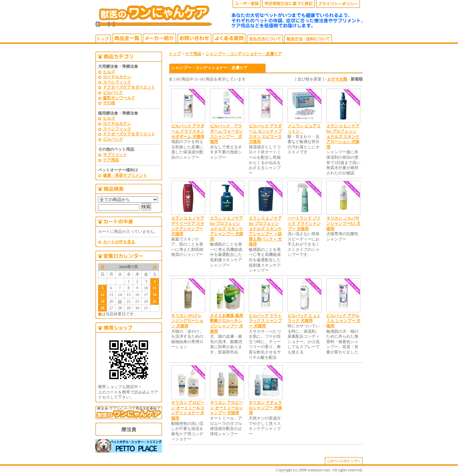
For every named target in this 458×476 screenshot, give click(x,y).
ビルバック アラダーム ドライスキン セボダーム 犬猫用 (188, 131)
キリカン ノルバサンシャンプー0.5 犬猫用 (343, 223)
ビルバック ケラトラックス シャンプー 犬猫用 (265, 321)
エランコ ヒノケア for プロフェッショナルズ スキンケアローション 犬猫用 (343, 136)
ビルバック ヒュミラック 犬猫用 (304, 318)
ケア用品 (111, 160)
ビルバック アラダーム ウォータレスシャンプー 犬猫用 (226, 134)
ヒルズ (109, 72)
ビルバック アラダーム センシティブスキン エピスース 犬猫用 (265, 134)
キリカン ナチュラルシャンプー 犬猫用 (265, 408)
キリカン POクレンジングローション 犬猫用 (187, 321)
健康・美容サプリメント (125, 175)
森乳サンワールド (119, 98)
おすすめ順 (337, 79)
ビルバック (113, 93)
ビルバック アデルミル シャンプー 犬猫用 (343, 321)
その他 (109, 103)
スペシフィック (117, 82)
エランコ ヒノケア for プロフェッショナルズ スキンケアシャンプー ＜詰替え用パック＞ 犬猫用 (265, 231)
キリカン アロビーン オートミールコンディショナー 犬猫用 (188, 410)
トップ (175, 54)
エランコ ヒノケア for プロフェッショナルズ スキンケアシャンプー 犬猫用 (226, 228)
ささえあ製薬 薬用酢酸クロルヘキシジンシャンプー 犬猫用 (226, 324)
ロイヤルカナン (117, 77)
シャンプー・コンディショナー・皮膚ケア (244, 54)
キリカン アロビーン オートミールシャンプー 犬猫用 (226, 408)
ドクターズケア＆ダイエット (129, 87)
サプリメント (115, 155)
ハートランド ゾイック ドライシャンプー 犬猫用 (304, 223)
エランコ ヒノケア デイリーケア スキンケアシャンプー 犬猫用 (188, 226)
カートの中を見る (119, 242)
